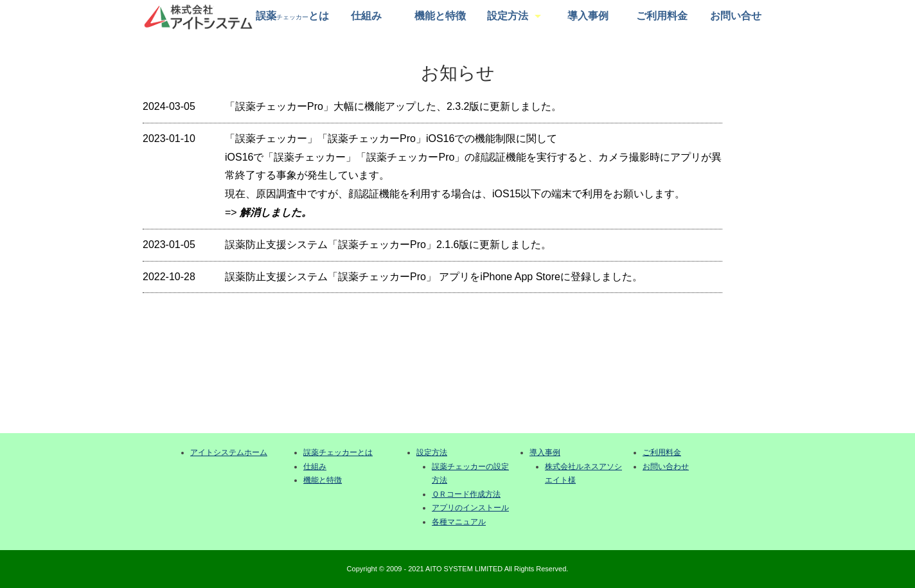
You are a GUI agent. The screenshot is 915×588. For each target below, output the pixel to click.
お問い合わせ (666, 467)
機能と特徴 (440, 16)
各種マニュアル (459, 522)
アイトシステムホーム (229, 452)
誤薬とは (292, 16)
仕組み (366, 16)
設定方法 (508, 16)
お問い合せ (736, 16)
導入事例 (588, 16)
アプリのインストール (470, 508)
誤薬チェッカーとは (338, 452)
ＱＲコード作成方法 (466, 494)
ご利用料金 (662, 16)
